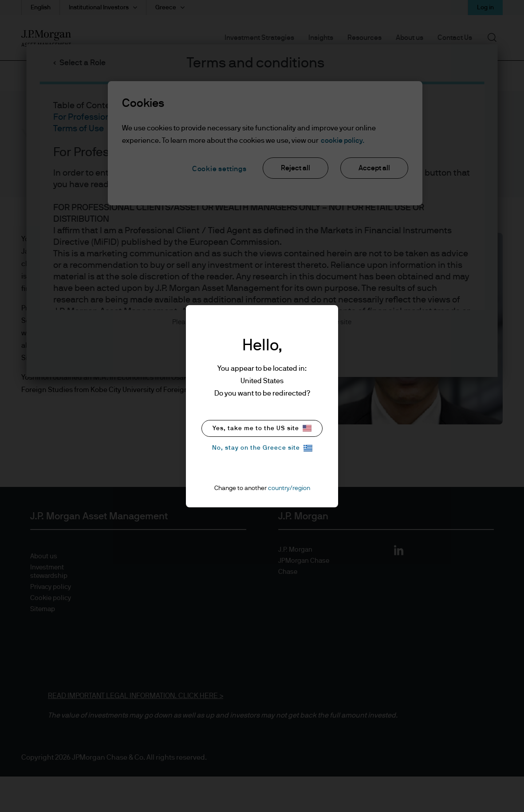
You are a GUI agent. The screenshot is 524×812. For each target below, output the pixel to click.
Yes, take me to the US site (262, 428)
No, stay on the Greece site (262, 448)
